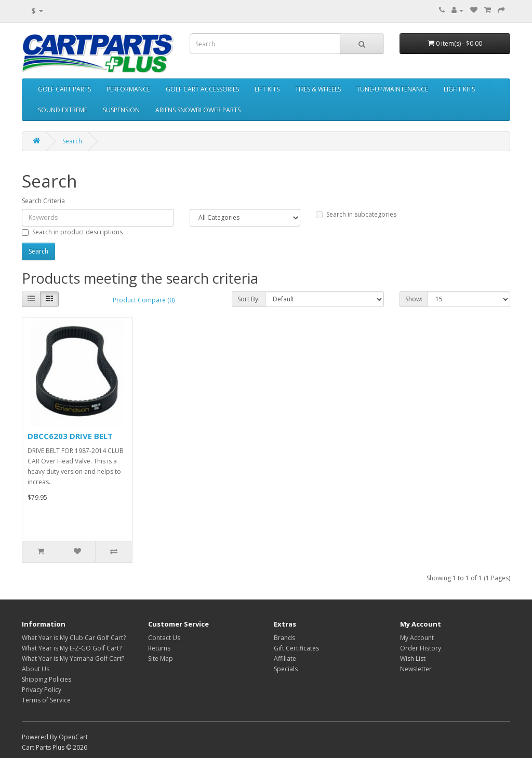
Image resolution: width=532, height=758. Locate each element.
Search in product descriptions (72, 232)
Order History (421, 648)
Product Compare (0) (144, 300)
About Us (36, 669)
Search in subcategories (356, 214)
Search (72, 141)
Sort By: (249, 299)
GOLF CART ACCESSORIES (202, 89)
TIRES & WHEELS (318, 89)
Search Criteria (43, 201)
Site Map (161, 659)
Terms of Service (46, 700)
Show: (414, 299)
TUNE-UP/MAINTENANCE (392, 89)
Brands (284, 638)
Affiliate (285, 659)
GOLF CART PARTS (64, 89)
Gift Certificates (296, 648)
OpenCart (73, 737)
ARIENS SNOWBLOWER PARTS (198, 110)
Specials (286, 669)
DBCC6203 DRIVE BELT (70, 436)
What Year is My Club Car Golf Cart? (74, 638)
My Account (417, 638)
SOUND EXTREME (63, 110)
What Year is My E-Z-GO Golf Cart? (72, 648)
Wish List (413, 659)
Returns (159, 648)
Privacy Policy (42, 690)
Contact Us (164, 638)
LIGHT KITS (459, 89)
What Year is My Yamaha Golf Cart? (73, 659)
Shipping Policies (46, 679)
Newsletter (416, 669)
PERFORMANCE (128, 89)
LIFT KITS (267, 89)
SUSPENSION (121, 110)
